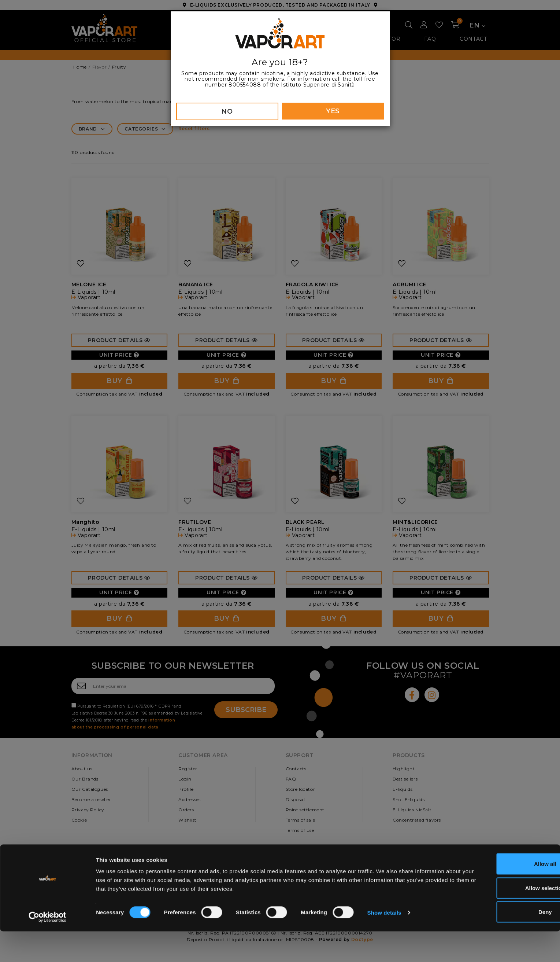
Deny (499, 942)
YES (333, 111)
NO (227, 111)
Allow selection (499, 919)
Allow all (499, 894)
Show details (384, 943)
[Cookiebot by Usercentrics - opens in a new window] (47, 948)
